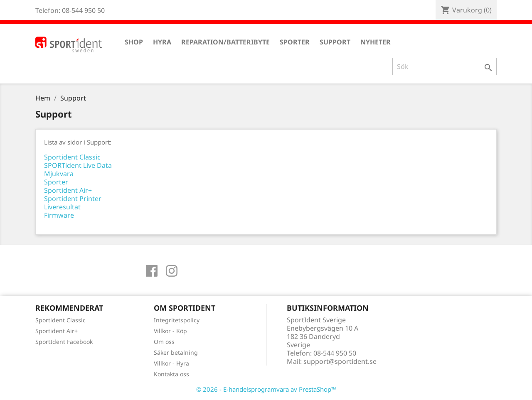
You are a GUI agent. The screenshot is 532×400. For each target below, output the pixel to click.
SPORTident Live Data (78, 165)
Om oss (164, 342)
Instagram (172, 271)
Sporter (295, 42)
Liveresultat (62, 207)
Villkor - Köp (170, 331)
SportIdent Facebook (64, 342)
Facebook (152, 271)
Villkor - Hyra (171, 363)
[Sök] (445, 66)
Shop (134, 42)
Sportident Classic (72, 157)
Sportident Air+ (68, 190)
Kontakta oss (171, 374)
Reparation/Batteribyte (225, 42)
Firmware (59, 215)
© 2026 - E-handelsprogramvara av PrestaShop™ (266, 389)
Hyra (162, 42)
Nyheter (376, 42)
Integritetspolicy (177, 320)
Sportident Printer (73, 199)
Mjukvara (59, 174)
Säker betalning (176, 352)
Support (335, 42)
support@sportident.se (340, 361)
